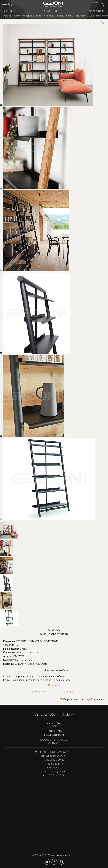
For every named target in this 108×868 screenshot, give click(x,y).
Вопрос (70, 692)
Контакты (54, 743)
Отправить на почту (74, 699)
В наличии (50, 11)
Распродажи (96, 11)
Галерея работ (54, 723)
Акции (8, 11)
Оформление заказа (54, 740)
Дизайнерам (54, 731)
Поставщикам (54, 735)
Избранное (41, 692)
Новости (54, 726)
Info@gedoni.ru (54, 768)
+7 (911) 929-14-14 (54, 764)
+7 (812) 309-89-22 (54, 760)
